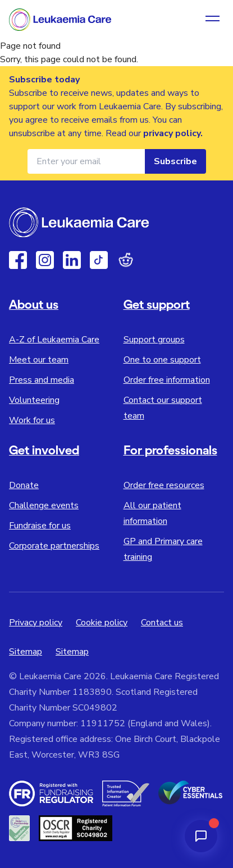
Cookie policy (102, 623)
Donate (24, 485)
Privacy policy (36, 623)
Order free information (167, 380)
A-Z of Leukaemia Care (54, 340)
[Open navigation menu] (213, 20)
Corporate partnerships (54, 546)
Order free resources (164, 485)
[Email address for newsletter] (86, 161)
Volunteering (34, 400)
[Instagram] (45, 260)
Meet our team (39, 360)
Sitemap (26, 652)
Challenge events (44, 505)
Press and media (42, 380)
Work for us (32, 420)
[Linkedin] (72, 260)
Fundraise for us (40, 526)
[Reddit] (126, 260)
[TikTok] (99, 260)
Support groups (154, 340)
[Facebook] (18, 260)
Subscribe (175, 161)
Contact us (162, 623)
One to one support (162, 360)
